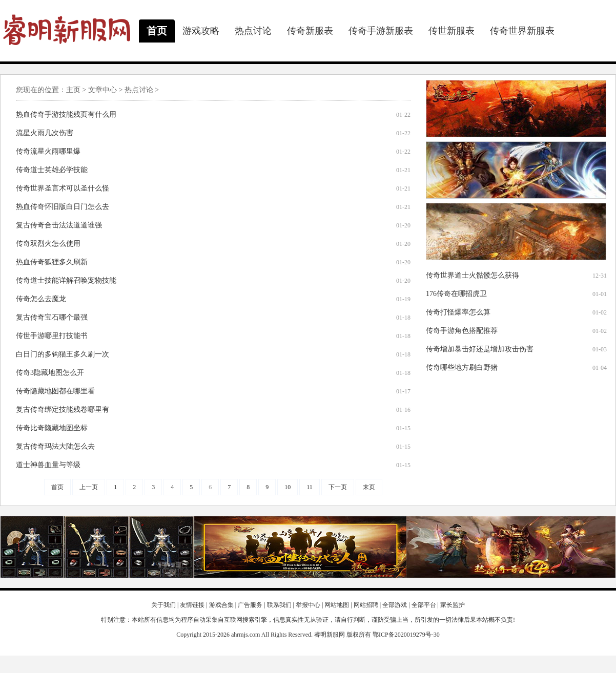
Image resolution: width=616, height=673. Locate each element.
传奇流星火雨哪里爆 (48, 151)
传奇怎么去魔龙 (41, 299)
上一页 (89, 487)
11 (310, 487)
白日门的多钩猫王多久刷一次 (63, 354)
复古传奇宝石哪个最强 (52, 317)
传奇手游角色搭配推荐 (462, 331)
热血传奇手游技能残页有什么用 (66, 114)
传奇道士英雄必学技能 (52, 170)
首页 (157, 31)
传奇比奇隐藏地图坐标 (52, 428)
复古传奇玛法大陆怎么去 (55, 446)
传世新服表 (451, 31)
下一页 (338, 487)
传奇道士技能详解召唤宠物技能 (66, 280)
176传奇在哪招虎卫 (456, 294)
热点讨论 (253, 31)
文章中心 (102, 90)
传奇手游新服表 (381, 31)
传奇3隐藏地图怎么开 (50, 373)
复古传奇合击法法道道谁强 (59, 225)
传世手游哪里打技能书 (52, 336)
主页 (73, 90)
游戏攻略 (201, 31)
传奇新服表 (310, 31)
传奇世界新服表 (522, 31)
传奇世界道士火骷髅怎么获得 (473, 275)
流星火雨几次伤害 (45, 133)
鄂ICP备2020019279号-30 (406, 635)
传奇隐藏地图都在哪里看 (55, 391)
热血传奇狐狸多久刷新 (52, 262)
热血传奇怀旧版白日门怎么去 (63, 207)
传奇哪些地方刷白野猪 (462, 367)
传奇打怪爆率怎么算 (458, 312)
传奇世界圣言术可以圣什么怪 (63, 188)
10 (288, 487)
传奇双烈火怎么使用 (48, 244)
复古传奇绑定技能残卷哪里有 (63, 409)
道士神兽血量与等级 (48, 465)
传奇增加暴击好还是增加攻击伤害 (480, 349)
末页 (369, 487)
